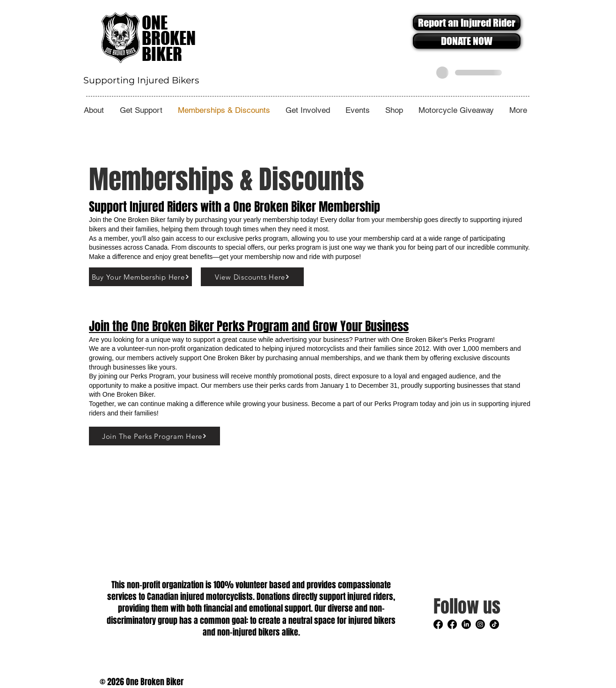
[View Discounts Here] (252, 277)
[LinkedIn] (466, 624)
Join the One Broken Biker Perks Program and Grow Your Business (249, 326)
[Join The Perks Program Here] (154, 436)
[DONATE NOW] (467, 41)
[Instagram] (480, 624)
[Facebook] (438, 624)
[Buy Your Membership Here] (140, 277)
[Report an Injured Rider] (467, 23)
